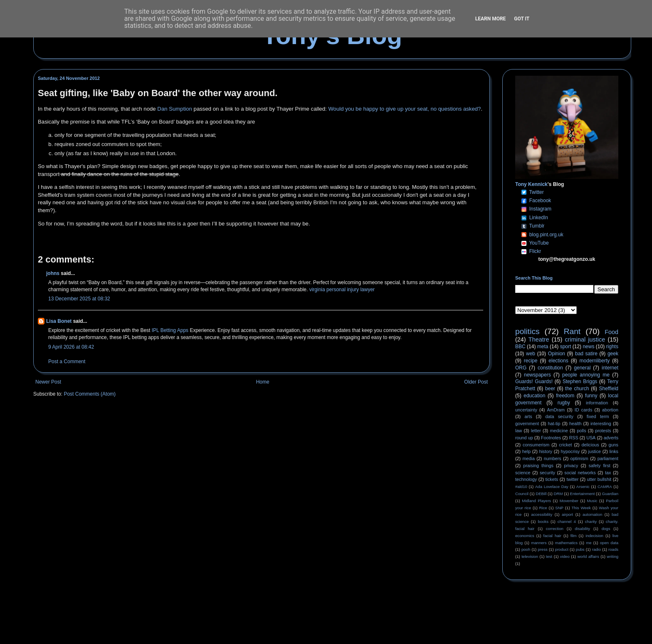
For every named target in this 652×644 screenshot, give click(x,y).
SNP (559, 508)
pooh (526, 549)
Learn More (491, 19)
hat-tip (554, 424)
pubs (580, 549)
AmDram (556, 410)
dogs (606, 529)
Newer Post (48, 382)
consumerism (536, 445)
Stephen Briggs (580, 381)
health (575, 424)
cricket (565, 445)
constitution (550, 368)
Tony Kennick (531, 184)
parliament (608, 458)
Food (611, 332)
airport (567, 514)
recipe (531, 361)
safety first (600, 466)
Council (522, 494)
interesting (601, 424)
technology (526, 479)
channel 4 (567, 521)
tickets (552, 479)
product (562, 549)
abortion (610, 410)
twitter (572, 479)
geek (613, 354)
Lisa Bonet (59, 321)
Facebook (540, 201)
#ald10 (521, 487)
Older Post (476, 382)
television (530, 556)
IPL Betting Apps (170, 330)
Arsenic (583, 487)
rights (612, 347)
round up (524, 438)
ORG (521, 368)
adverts (611, 438)
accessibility (542, 514)
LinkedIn (539, 218)
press (542, 549)
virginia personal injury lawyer (342, 290)
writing (612, 556)
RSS (574, 438)
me (589, 543)
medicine (559, 431)
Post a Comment (67, 362)
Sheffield (608, 389)
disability (582, 529)
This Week (581, 508)
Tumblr (537, 226)
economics (525, 536)
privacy (571, 466)
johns (53, 273)
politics (527, 331)
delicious (590, 445)
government (527, 424)
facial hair (552, 536)
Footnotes (551, 438)
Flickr (535, 251)
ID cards (583, 410)
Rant (572, 331)
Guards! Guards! (534, 381)
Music (592, 501)
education (534, 396)
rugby (564, 403)
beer (550, 389)
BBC (520, 347)
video (565, 556)
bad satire (586, 354)
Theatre (539, 339)
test (549, 556)
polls (581, 431)
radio (596, 549)
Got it (522, 19)
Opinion (557, 354)
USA (591, 438)
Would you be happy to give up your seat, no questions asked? (404, 109)
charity (591, 521)
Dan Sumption (175, 109)
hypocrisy (570, 451)
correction (555, 529)
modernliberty (595, 361)
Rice (543, 508)
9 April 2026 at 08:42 (71, 347)
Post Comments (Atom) (90, 394)
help (526, 451)
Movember (569, 501)
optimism (579, 458)
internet (610, 368)
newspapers (537, 375)
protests (603, 431)
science (523, 473)
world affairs (588, 556)
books (543, 521)
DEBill (541, 494)
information (597, 403)
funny (591, 396)
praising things (538, 466)
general (582, 368)
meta (543, 347)
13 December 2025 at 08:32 (79, 299)
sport (566, 347)
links (614, 451)
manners (539, 543)
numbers (553, 458)
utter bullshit (599, 479)
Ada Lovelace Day (552, 487)
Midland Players (536, 501)
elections (558, 361)
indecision (594, 536)
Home (263, 382)
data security (559, 416)
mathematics (566, 543)
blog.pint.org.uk (546, 235)
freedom (565, 396)
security (547, 473)
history (546, 451)
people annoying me (586, 375)
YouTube (539, 243)
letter (536, 431)
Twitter (536, 192)
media (529, 458)
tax (608, 473)
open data (609, 543)
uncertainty (526, 410)
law (519, 431)
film (574, 536)
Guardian (610, 494)
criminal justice (585, 339)
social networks (580, 473)
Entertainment (583, 494)
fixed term (598, 416)
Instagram (540, 209)
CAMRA (605, 487)
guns (614, 445)
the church (577, 389)
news (588, 347)
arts (529, 416)
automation (592, 514)
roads (613, 549)
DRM (558, 494)
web (531, 354)
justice (594, 451)
